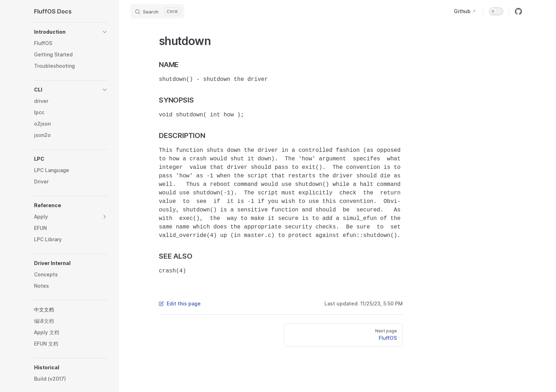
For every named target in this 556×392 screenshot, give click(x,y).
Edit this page (180, 303)
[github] (518, 11)
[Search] (157, 11)
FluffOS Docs (53, 11)
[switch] (496, 11)
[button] (71, 32)
